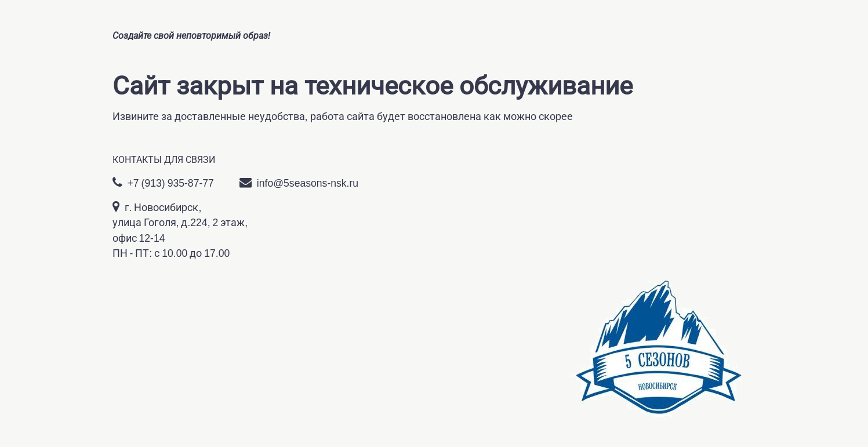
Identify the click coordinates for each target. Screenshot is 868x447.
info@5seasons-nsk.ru (299, 183)
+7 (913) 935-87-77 (163, 183)
